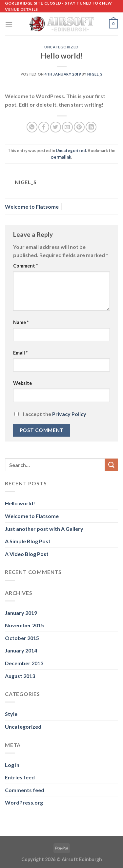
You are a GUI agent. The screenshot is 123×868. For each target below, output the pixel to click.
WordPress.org (24, 802)
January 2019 (21, 613)
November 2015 (24, 625)
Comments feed (25, 790)
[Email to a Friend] (67, 127)
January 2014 (21, 650)
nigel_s (95, 74)
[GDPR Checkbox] (17, 414)
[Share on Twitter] (56, 127)
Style (11, 714)
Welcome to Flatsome (32, 207)
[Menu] (9, 24)
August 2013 (20, 676)
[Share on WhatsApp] (32, 127)
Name (21, 322)
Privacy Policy (69, 414)
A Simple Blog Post (28, 541)
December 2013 (24, 663)
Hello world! (20, 503)
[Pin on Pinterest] (79, 127)
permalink (61, 157)
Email (20, 353)
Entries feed (20, 777)
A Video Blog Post (27, 554)
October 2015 (22, 638)
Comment (25, 266)
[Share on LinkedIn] (91, 127)
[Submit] (112, 465)
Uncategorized (61, 47)
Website (22, 383)
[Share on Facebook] (44, 127)
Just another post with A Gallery (44, 529)
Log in (12, 765)
